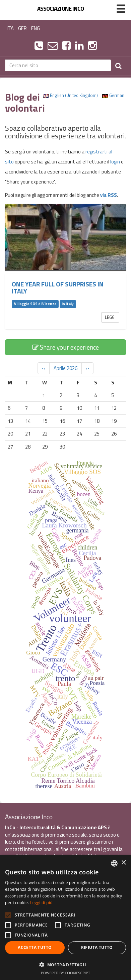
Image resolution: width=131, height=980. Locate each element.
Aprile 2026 (65, 368)
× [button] (123, 863)
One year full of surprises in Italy (58, 288)
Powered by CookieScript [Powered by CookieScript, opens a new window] (65, 973)
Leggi (110, 317)
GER (22, 28)
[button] (65, 964)
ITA (10, 28)
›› (87, 368)
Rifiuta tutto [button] (97, 947)
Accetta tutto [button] (35, 947)
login (115, 162)
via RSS (109, 195)
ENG (36, 28)
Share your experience (65, 347)
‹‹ (44, 368)
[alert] (65, 917)
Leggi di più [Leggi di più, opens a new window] (41, 903)
